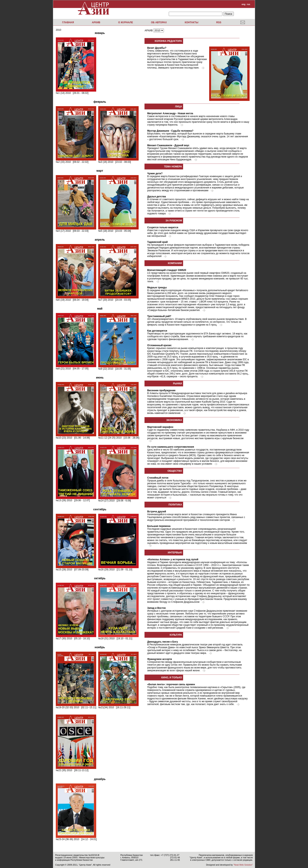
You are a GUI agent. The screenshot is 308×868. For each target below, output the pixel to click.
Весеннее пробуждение (161, 390)
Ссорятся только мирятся (163, 227)
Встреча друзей (157, 512)
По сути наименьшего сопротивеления (171, 447)
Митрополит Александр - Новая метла (170, 113)
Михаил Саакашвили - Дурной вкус (168, 145)
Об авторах (159, 22)
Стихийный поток (158, 478)
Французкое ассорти (159, 659)
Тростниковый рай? (159, 316)
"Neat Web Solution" (243, 865)
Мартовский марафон (160, 427)
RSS (219, 22)
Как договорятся (157, 331)
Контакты (191, 22)
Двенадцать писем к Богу (162, 642)
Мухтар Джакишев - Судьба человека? (170, 131)
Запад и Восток (156, 608)
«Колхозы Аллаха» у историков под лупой (173, 559)
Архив (96, 22)
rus (248, 4)
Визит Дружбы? (157, 48)
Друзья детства (156, 197)
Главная (68, 22)
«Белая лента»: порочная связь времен (171, 684)
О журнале (126, 22)
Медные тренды (157, 288)
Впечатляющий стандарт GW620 (167, 270)
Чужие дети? (155, 173)
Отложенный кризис (159, 345)
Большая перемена (159, 526)
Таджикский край (157, 242)
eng (243, 4)
